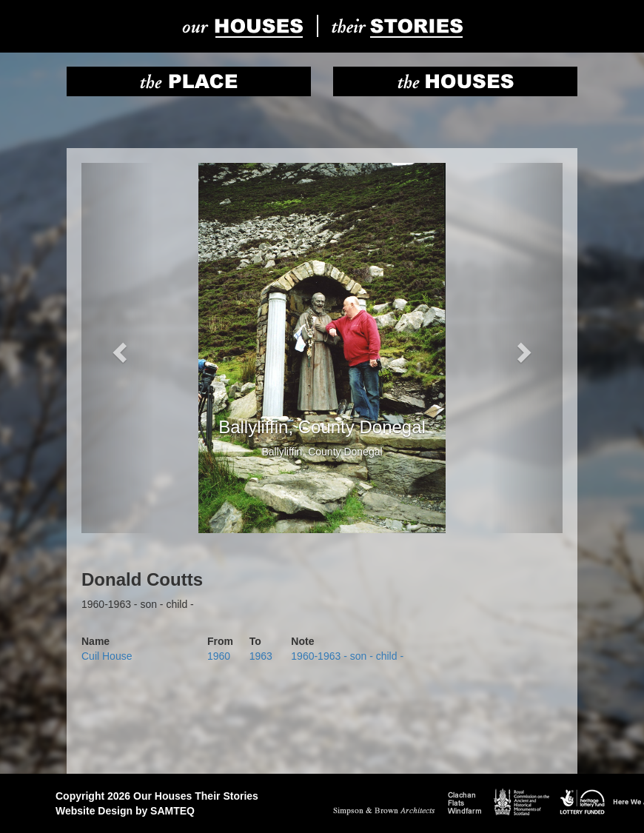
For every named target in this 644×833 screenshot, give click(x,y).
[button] (118, 348)
